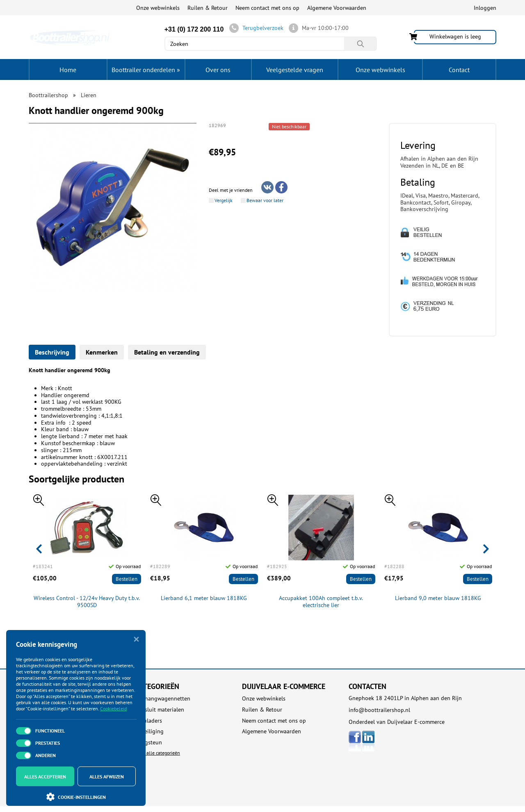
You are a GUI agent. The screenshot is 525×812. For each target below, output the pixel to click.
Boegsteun (149, 743)
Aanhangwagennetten (163, 699)
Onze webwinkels (158, 8)
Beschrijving (52, 352)
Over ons (218, 70)
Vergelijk (224, 200)
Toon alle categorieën (158, 753)
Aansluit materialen (160, 710)
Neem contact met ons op (267, 8)
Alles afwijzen (107, 777)
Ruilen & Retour (208, 8)
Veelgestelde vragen (295, 70)
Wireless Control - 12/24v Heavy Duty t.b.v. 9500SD (87, 602)
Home (68, 70)
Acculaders (149, 721)
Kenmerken (102, 352)
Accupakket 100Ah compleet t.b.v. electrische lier (321, 602)
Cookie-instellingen (76, 797)
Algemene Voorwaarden (337, 8)
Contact (459, 70)
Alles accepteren (45, 777)
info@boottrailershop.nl (379, 710)
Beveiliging (150, 731)
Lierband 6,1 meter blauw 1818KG (204, 598)
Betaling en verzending (167, 352)
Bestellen (127, 579)
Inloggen (485, 8)
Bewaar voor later (265, 200)
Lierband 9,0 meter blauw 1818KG (438, 598)
